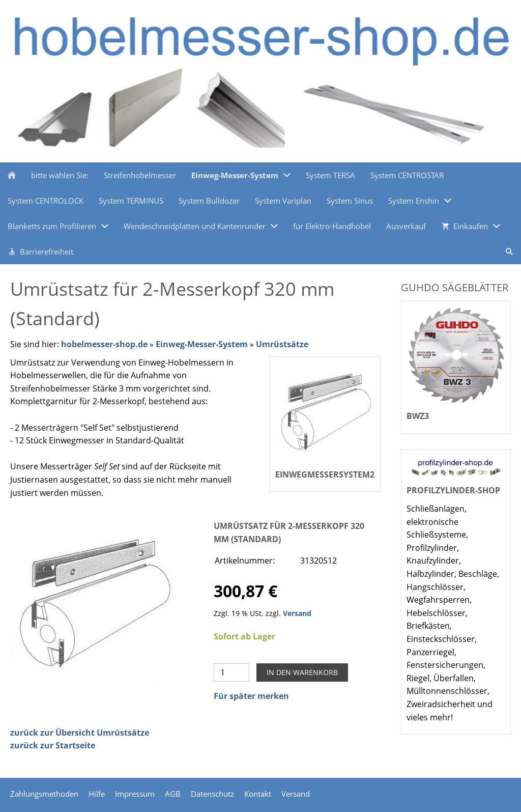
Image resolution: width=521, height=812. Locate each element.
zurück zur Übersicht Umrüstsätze (80, 733)
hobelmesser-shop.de (104, 344)
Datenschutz (212, 794)
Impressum (135, 794)
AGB (173, 794)
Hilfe (97, 794)
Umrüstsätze (282, 344)
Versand (297, 613)
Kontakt (258, 794)
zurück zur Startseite (53, 745)
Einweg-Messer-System (202, 344)
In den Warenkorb (302, 672)
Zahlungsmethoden (44, 794)
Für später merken (251, 696)
